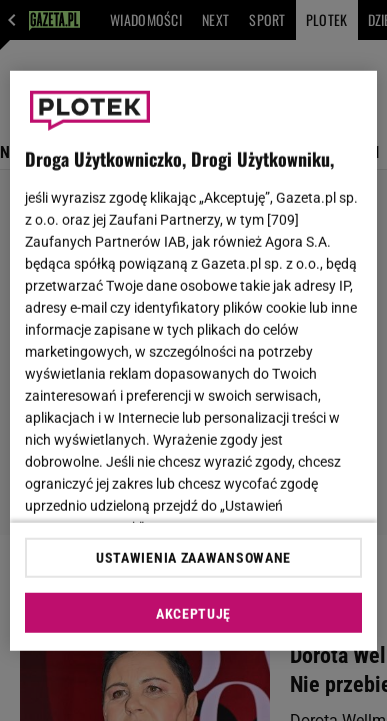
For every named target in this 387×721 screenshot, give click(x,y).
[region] (194, 360)
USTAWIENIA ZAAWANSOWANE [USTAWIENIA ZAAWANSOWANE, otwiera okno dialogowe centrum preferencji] (193, 558)
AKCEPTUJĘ (193, 614)
